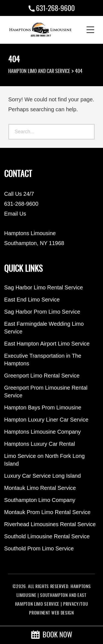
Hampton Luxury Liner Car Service (46, 420)
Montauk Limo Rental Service (40, 488)
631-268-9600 (55, 9)
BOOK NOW (52, 635)
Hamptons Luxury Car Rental (40, 444)
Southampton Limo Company (40, 500)
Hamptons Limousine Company (42, 432)
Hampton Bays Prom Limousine (43, 407)
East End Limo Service (32, 300)
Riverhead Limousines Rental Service (50, 524)
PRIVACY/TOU (76, 604)
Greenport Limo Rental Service (42, 376)
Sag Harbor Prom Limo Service (42, 312)
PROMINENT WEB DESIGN (51, 613)
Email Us (15, 214)
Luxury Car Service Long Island (42, 476)
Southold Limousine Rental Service (47, 536)
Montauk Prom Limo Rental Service (47, 512)
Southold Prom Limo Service (39, 548)
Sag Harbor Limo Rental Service (44, 287)
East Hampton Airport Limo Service (47, 344)
